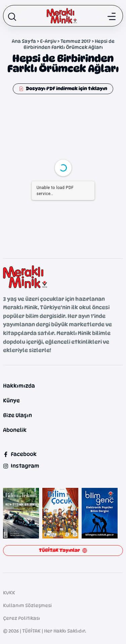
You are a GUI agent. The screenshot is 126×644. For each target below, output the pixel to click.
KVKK (9, 593)
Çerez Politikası (22, 618)
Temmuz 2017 (76, 41)
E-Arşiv (48, 41)
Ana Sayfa (24, 41)
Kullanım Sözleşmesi (27, 605)
